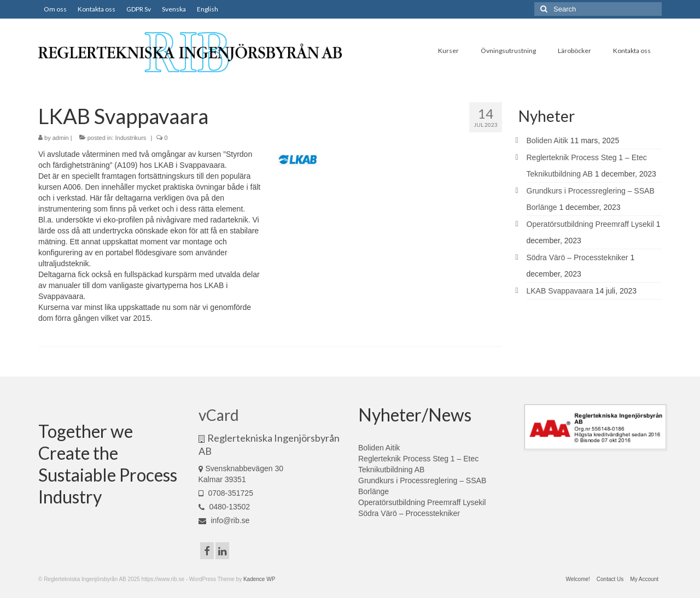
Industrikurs (131, 138)
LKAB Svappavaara (560, 291)
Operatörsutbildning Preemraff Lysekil (590, 224)
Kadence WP (259, 579)
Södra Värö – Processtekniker (577, 257)
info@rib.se (224, 520)
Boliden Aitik (547, 140)
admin (61, 138)
